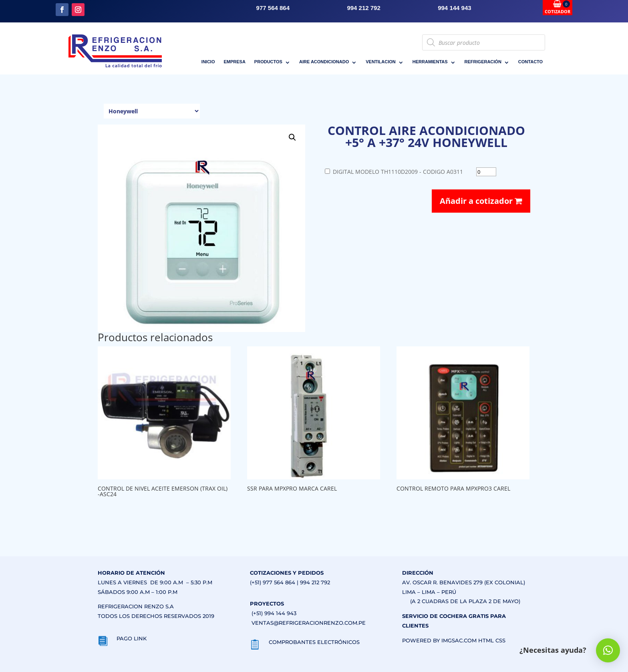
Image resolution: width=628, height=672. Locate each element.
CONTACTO (530, 62)
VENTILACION (381, 62)
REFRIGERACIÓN (483, 62)
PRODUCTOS (268, 62)
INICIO (208, 62)
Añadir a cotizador (481, 201)
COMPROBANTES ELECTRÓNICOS (314, 642)
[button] (292, 137)
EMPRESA (234, 62)
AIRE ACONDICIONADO (324, 62)
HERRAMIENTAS (430, 62)
